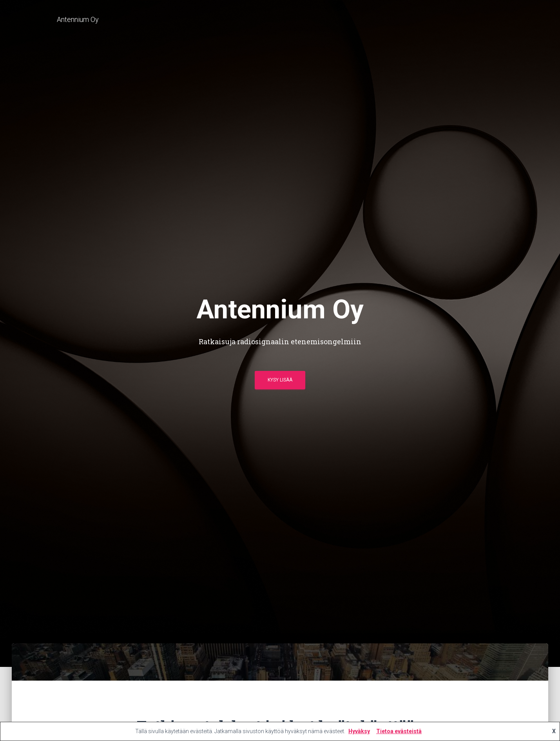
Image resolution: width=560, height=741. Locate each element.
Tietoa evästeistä (399, 731)
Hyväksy (359, 731)
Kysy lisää (280, 380)
